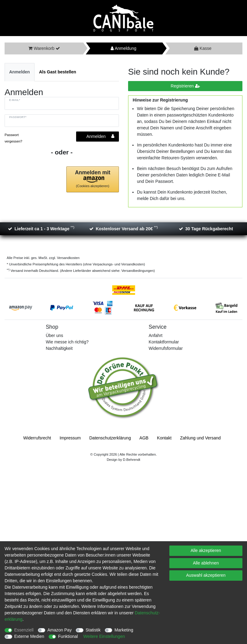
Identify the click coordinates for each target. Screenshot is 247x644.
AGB (144, 438)
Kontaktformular (164, 342)
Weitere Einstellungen (104, 636)
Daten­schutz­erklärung (110, 438)
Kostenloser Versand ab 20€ (127, 228)
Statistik (93, 630)
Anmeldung (123, 48)
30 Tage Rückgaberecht (209, 229)
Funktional (68, 636)
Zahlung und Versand (200, 438)
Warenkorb (42, 48)
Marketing (124, 630)
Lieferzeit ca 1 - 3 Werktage (44, 228)
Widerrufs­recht (37, 438)
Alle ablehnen (206, 563)
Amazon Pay (59, 630)
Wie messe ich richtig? (67, 342)
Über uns (55, 335)
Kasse (203, 48)
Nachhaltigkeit (59, 348)
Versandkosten (68, 258)
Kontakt (164, 438)
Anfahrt (155, 335)
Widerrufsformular (166, 348)
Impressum (70, 438)
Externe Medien (29, 636)
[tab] (20, 72)
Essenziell (24, 630)
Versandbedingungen (138, 271)
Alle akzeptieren (206, 550)
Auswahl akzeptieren (206, 575)
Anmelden (20, 72)
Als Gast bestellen (58, 72)
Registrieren (185, 86)
